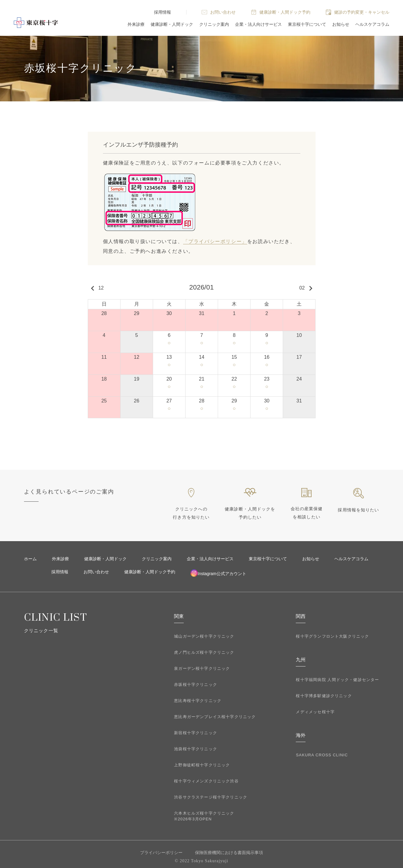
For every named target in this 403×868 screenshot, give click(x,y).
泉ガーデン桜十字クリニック (202, 668)
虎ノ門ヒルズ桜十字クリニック (204, 652)
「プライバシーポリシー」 (215, 241)
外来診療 (136, 24)
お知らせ (341, 24)
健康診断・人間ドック (172, 24)
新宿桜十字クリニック (196, 733)
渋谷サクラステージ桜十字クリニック (211, 797)
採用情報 (162, 12)
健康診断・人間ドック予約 (285, 12)
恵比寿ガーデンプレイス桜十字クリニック (215, 717)
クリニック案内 (214, 24)
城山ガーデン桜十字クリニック (204, 636)
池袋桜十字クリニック (196, 749)
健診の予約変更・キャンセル (362, 12)
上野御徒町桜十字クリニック (202, 765)
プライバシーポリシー (161, 853)
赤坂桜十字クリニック (196, 685)
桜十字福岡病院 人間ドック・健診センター (337, 680)
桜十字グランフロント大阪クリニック (332, 636)
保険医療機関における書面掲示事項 (229, 853)
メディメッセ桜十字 (315, 712)
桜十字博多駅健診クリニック (324, 696)
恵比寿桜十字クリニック (198, 701)
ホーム (30, 559)
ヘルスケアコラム (372, 24)
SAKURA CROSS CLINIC (322, 755)
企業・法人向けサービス (258, 24)
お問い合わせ (223, 12)
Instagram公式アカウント (218, 573)
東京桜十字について (307, 24)
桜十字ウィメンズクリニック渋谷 (206, 781)
